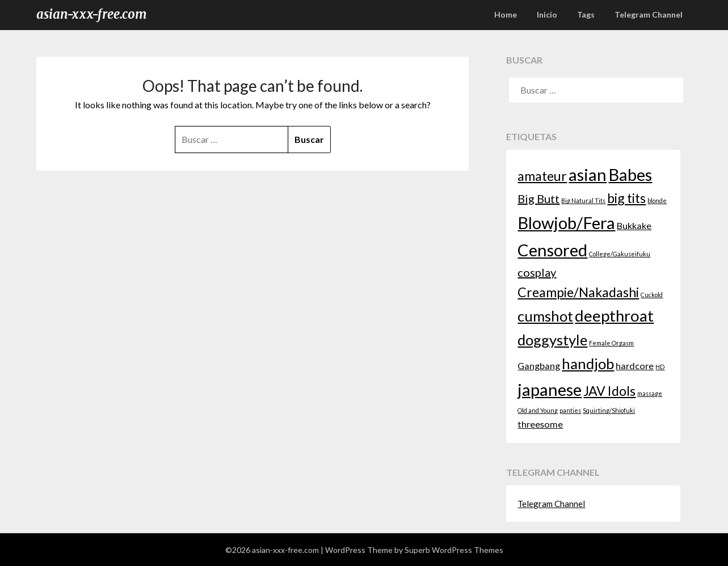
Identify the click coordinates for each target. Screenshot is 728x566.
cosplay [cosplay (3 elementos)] (537, 272)
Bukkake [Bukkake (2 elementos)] (634, 225)
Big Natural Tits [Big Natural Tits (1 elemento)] (583, 200)
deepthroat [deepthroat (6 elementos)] (614, 316)
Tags (586, 14)
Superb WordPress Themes (454, 550)
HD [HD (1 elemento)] (660, 367)
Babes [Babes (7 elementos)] (630, 174)
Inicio (547, 14)
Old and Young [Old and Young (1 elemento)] (538, 410)
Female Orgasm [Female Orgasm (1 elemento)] (611, 343)
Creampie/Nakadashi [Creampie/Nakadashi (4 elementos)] (578, 292)
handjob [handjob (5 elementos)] (588, 364)
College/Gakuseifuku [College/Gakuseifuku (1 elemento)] (620, 254)
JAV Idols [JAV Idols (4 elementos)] (609, 391)
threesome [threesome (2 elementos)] (540, 424)
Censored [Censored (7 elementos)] (552, 250)
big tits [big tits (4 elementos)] (626, 198)
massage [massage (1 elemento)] (650, 393)
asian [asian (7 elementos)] (588, 174)
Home (506, 14)
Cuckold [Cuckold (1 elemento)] (652, 295)
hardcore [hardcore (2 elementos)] (635, 366)
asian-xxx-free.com (92, 14)
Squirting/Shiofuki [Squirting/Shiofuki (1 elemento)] (609, 410)
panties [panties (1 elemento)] (570, 410)
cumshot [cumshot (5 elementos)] (545, 316)
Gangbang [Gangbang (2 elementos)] (539, 366)
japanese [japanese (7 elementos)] (550, 389)
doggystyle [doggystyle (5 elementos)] (552, 340)
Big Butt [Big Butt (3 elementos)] (538, 198)
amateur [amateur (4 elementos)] (542, 176)
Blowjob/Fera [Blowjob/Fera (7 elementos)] (566, 223)
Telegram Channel (649, 14)
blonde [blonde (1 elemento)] (657, 200)
